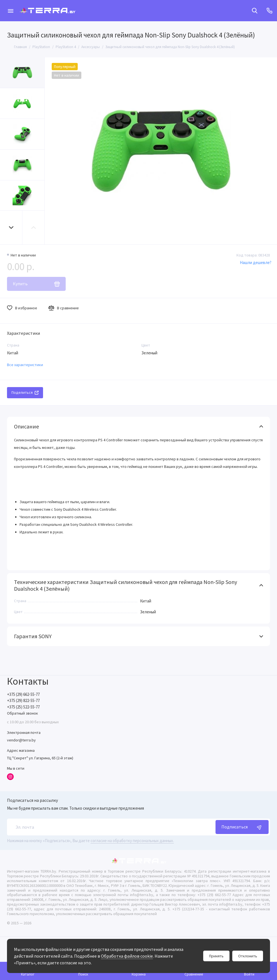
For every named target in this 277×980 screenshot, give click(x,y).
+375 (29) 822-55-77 (23, 700)
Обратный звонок (23, 713)
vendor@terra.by (21, 740)
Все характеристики (25, 365)
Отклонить (248, 956)
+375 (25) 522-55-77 (23, 707)
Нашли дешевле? (256, 262)
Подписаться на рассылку (32, 800)
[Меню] (10, 10)
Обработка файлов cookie (127, 956)
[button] (11, 228)
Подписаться (242, 827)
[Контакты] (269, 10)
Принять (216, 956)
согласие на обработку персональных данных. (132, 841)
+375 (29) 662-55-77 (23, 694)
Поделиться (25, 392)
